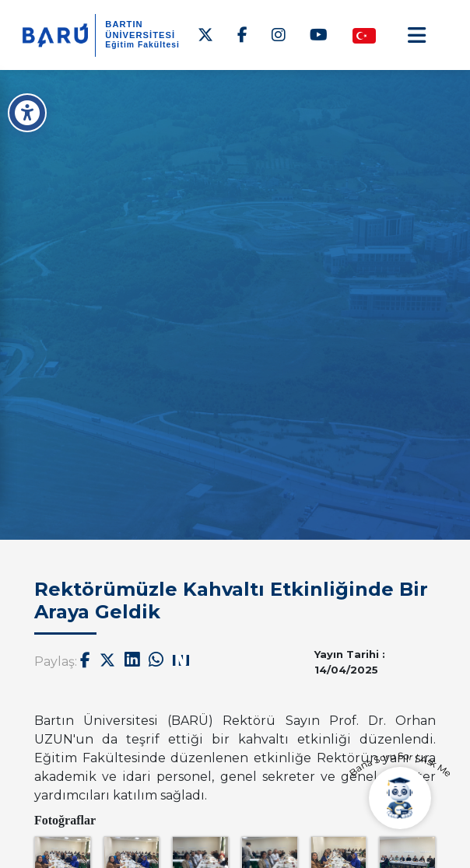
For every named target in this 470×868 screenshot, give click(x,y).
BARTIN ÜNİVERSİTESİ (140, 29)
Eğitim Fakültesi (142, 45)
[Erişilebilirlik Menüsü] (27, 113)
